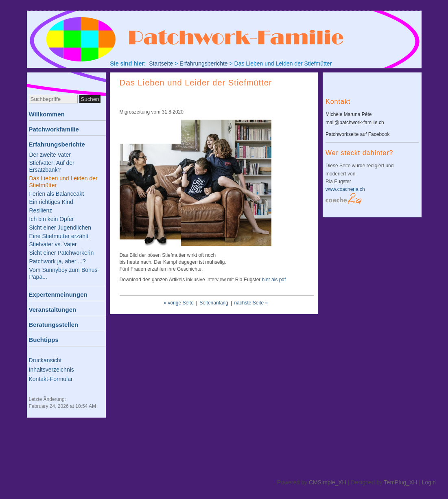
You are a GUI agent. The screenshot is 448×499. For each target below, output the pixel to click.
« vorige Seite (178, 303)
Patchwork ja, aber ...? (58, 261)
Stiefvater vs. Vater (53, 244)
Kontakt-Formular (51, 379)
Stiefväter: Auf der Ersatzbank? (52, 166)
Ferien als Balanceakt (57, 194)
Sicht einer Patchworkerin (62, 253)
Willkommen (47, 114)
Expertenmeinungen (58, 294)
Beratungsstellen (54, 325)
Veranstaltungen (53, 310)
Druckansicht (45, 360)
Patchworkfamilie (54, 129)
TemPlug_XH (401, 482)
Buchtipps (44, 340)
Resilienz (41, 210)
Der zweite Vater (50, 155)
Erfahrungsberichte (57, 144)
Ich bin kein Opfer (52, 219)
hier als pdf (274, 280)
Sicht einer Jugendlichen (60, 228)
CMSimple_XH (328, 482)
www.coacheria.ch (345, 189)
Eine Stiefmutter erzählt (59, 236)
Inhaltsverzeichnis (51, 370)
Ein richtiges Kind (51, 202)
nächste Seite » (251, 303)
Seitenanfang (214, 303)
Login (429, 482)
